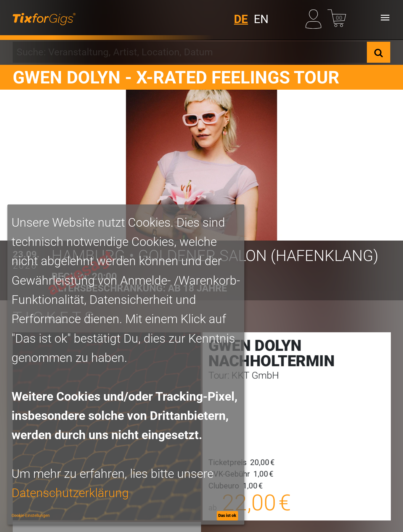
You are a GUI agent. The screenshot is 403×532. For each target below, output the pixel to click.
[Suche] (379, 52)
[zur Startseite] (44, 18)
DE (241, 19)
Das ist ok (227, 515)
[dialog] (126, 365)
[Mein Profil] (315, 18)
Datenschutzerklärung (70, 493)
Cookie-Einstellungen (31, 515)
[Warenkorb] (337, 18)
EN (261, 19)
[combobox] (190, 52)
